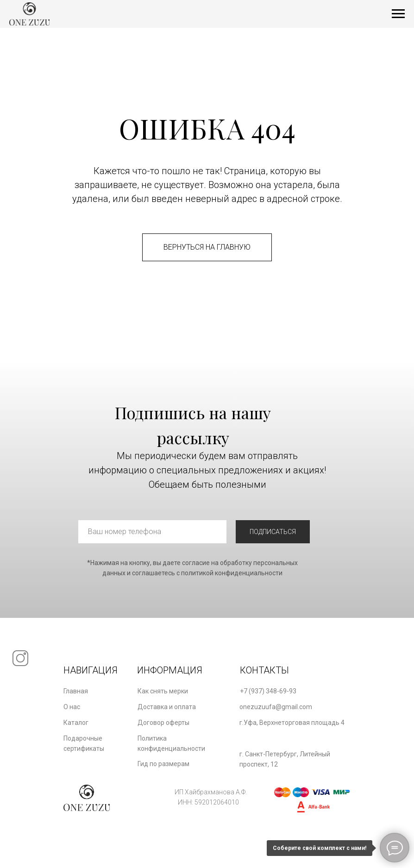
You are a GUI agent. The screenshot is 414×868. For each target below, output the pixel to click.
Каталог (76, 723)
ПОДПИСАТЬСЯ (273, 532)
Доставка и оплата (167, 707)
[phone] (152, 532)
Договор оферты (163, 723)
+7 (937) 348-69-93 (268, 691)
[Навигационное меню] (398, 14)
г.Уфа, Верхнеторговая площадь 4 (292, 723)
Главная (76, 691)
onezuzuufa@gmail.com (276, 707)
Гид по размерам (163, 764)
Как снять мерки (163, 691)
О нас (72, 707)
